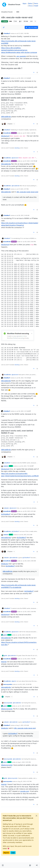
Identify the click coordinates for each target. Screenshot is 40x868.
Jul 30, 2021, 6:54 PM (24, 635)
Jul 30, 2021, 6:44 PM (29, 612)
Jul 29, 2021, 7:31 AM (25, 466)
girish (5, 635)
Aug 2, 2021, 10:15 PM (24, 762)
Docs (31, 6)
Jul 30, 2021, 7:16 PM (29, 659)
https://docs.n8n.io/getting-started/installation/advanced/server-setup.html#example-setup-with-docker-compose (19, 50)
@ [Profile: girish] (4, 662)
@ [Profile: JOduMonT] (6, 514)
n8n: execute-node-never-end (27, 192)
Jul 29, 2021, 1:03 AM (23, 378)
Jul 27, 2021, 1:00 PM (22, 33)
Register (6, 853)
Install (36, 6)
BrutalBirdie (7, 133)
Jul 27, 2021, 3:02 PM (29, 161)
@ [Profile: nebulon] (5, 564)
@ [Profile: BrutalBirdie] (6, 117)
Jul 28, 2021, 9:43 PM (29, 242)
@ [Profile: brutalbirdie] (6, 164)
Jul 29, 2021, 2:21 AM (23, 78)
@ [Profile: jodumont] (5, 136)
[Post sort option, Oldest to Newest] (4, 27)
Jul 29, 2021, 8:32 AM (26, 535)
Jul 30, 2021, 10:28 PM (25, 684)
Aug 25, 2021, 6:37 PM (25, 781)
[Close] (36, 816)
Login (13, 853)
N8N (11, 21)
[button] (3, 865)
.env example (21, 56)
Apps (24, 3)
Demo (36, 3)
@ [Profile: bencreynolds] (7, 709)
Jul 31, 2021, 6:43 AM (24, 706)
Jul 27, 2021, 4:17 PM (22, 189)
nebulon (6, 466)
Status (30, 3)
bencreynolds (8, 684)
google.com (25, 791)
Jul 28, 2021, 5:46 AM (23, 215)
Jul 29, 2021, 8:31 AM (29, 511)
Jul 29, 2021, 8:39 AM (29, 561)
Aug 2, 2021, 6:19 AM (23, 725)
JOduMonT (7, 33)
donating (17, 148)
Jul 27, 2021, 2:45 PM (29, 133)
